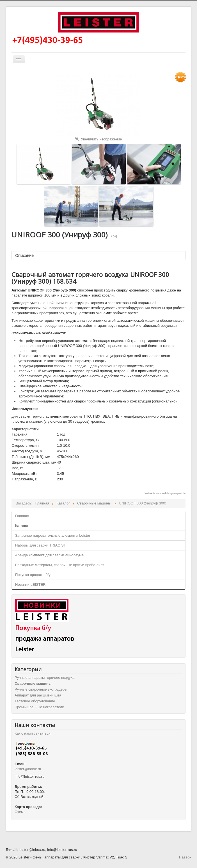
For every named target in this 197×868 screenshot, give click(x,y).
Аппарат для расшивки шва (38, 695)
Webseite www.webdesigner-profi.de (165, 493)
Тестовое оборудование (35, 701)
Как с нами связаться (33, 733)
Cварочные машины (33, 683)
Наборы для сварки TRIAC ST (41, 545)
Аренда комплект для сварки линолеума (49, 555)
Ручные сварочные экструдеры (41, 689)
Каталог (22, 526)
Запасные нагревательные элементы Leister (53, 535)
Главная (22, 516)
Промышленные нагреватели (39, 707)
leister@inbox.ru (28, 769)
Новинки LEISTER (30, 585)
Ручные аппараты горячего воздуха (44, 678)
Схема (20, 812)
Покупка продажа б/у (33, 575)
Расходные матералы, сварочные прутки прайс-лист (60, 565)
